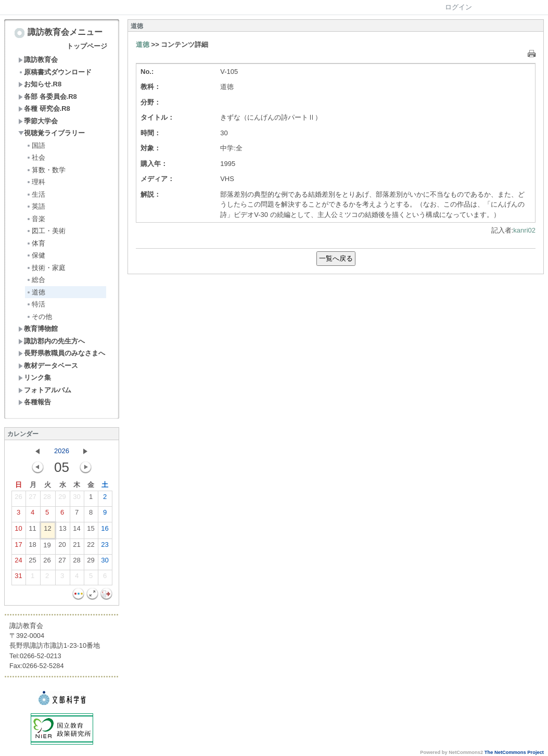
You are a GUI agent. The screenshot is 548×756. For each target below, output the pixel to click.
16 (105, 531)
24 (18, 562)
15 (91, 531)
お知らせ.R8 (40, 84)
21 (77, 547)
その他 (39, 317)
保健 (36, 255)
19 (47, 547)
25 (32, 562)
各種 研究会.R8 (44, 108)
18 (32, 547)
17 (18, 547)
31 (18, 578)
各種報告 (35, 402)
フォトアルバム (45, 390)
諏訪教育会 (38, 60)
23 (105, 547)
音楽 (36, 219)
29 (62, 499)
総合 (36, 280)
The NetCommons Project (514, 752)
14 (77, 531)
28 (47, 499)
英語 (36, 206)
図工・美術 (46, 231)
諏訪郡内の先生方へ (52, 341)
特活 (36, 304)
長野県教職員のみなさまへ (62, 353)
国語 (36, 145)
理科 (36, 182)
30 (77, 499)
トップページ (87, 46)
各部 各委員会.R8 (48, 97)
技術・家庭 (46, 268)
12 (47, 531)
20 (62, 547)
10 (18, 531)
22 (91, 547)
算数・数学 (46, 170)
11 (32, 531)
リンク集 (35, 377)
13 (62, 531)
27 (32, 499)
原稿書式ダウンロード (55, 72)
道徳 (36, 292)
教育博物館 (38, 329)
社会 (36, 157)
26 (18, 499)
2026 (62, 451)
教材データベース (48, 366)
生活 (36, 194)
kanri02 (524, 230)
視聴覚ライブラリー (52, 133)
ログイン (458, 7)
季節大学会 (38, 121)
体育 (36, 243)
